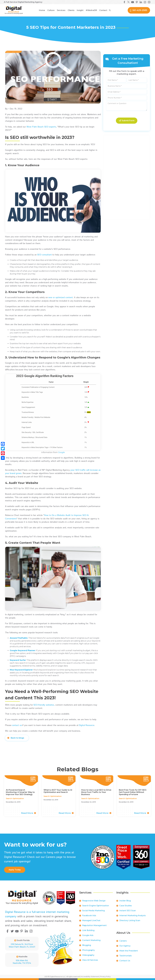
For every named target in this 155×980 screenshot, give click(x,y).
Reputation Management (94, 925)
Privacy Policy (105, 976)
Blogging (87, 945)
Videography (88, 955)
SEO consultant (44, 255)
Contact (103, 10)
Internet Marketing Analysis (133, 916)
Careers (123, 941)
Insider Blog (125, 901)
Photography (89, 950)
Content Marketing (91, 940)
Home (42, 10)
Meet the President (129, 951)
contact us (17, 725)
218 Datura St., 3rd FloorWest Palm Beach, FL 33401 (22, 946)
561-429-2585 (140, 10)
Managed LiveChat (91, 920)
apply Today (15, 870)
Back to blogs (17, 738)
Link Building (88, 930)
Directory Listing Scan (130, 920)
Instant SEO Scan (128, 911)
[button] (51, 10)
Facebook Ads (89, 916)
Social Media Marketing (93, 911)
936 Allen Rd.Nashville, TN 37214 (22, 962)
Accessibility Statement (90, 976)
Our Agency (125, 946)
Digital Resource (87, 725)
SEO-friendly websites (44, 705)
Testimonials (125, 956)
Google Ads (88, 935)
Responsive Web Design (94, 901)
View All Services (90, 960)
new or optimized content (61, 298)
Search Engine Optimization (96, 906)
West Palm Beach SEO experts (41, 127)
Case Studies (126, 906)
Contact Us (125, 961)
